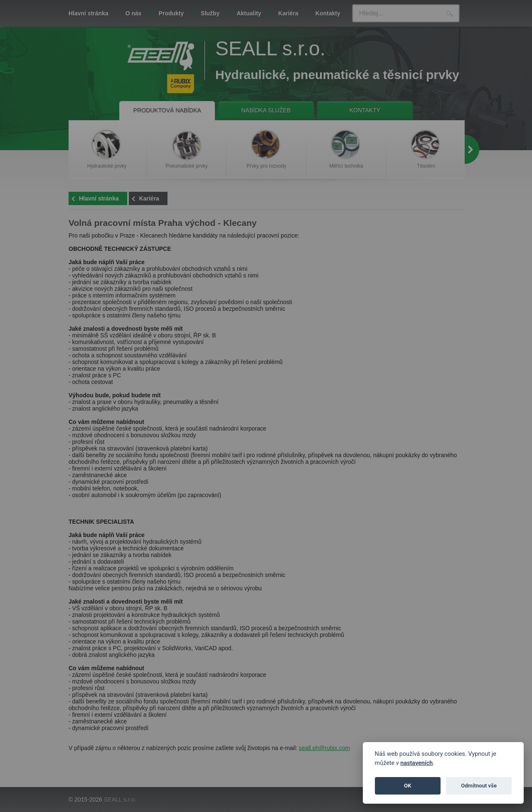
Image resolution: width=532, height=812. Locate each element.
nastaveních (416, 763)
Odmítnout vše (479, 786)
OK (408, 786)
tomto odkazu (363, 75)
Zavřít (395, 98)
